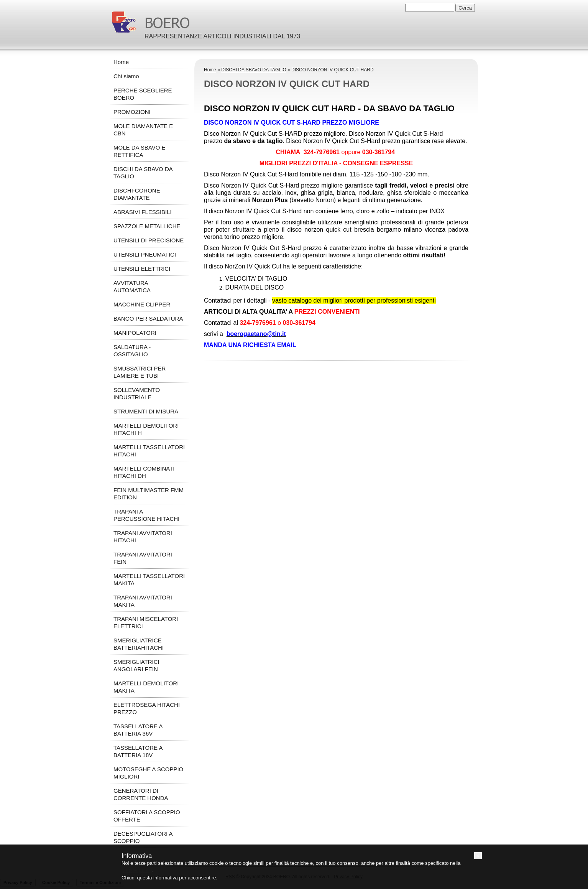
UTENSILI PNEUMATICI (145, 254)
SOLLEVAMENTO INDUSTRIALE (137, 393)
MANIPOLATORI (135, 333)
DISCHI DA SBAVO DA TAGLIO (254, 70)
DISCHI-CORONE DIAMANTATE (137, 194)
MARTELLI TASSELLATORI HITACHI (149, 451)
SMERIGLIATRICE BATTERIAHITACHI (139, 644)
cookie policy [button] (137, 870)
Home (210, 70)
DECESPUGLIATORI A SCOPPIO (143, 837)
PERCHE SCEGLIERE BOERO (143, 94)
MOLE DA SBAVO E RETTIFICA (140, 151)
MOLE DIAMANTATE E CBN (143, 130)
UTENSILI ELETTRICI (142, 269)
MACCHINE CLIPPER (142, 304)
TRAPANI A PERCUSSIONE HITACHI (146, 515)
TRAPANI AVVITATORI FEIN (143, 558)
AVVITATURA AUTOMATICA (132, 286)
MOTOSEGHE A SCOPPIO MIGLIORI (148, 773)
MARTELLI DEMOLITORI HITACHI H (146, 429)
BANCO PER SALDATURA (148, 319)
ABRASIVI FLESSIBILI (143, 212)
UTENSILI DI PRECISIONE (149, 240)
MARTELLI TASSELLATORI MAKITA (149, 579)
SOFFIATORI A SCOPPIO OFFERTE (147, 816)
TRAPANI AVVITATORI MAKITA (143, 601)
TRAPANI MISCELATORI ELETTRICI (146, 622)
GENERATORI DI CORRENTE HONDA (141, 794)
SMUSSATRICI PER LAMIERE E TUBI (140, 372)
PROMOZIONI (132, 112)
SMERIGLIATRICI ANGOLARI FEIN (136, 665)
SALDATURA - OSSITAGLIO (132, 351)
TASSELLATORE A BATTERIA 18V (138, 751)
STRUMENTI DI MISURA (146, 411)
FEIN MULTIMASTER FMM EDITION (149, 494)
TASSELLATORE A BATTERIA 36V (138, 730)
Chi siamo (126, 76)
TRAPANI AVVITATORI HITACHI (143, 537)
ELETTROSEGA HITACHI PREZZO (147, 708)
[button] (478, 856)
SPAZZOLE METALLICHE (147, 226)
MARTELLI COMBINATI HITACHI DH (144, 472)
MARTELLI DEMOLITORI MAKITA (146, 687)
